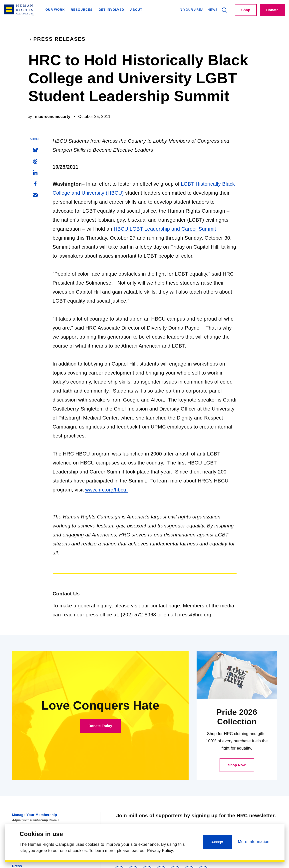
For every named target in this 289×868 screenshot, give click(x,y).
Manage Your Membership (34, 815)
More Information (254, 842)
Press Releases (57, 39)
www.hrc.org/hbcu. (106, 490)
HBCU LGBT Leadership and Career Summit (165, 229)
